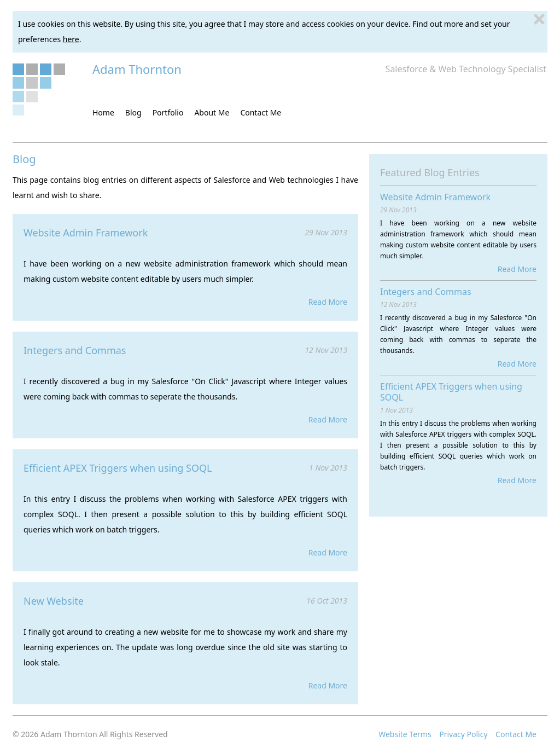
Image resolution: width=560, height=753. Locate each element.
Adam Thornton (137, 69)
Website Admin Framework (86, 233)
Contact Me (516, 734)
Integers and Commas (75, 350)
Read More (328, 302)
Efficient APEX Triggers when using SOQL (118, 468)
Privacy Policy (463, 734)
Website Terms (405, 734)
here (71, 39)
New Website (54, 601)
